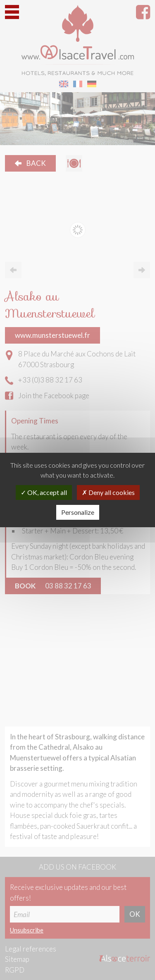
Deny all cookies (108, 492)
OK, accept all (44, 492)
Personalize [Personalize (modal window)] (78, 512)
